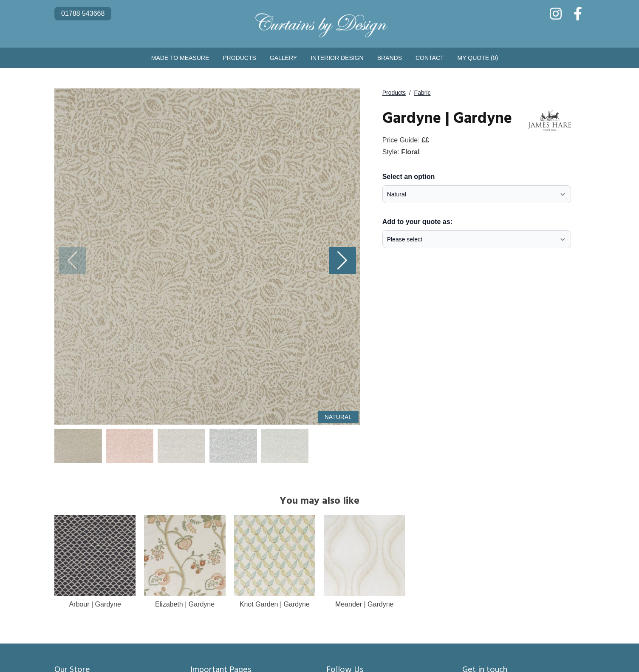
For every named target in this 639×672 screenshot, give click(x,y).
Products (239, 58)
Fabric (423, 93)
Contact (430, 58)
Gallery (283, 58)
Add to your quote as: (417, 222)
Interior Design (337, 58)
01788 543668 (83, 13)
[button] (342, 261)
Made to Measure (180, 58)
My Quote (478, 58)
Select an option (409, 177)
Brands (390, 58)
